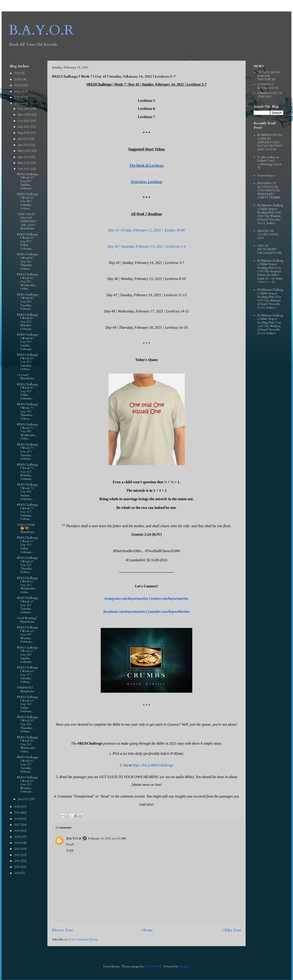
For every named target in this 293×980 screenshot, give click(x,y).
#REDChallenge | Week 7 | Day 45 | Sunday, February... (28, 492)
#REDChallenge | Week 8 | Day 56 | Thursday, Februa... (28, 261)
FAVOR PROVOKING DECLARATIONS (270, 249)
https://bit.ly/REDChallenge (153, 765)
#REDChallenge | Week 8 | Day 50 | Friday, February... (28, 391)
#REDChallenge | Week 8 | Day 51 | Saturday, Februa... (28, 362)
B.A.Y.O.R (41, 30)
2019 (18, 813)
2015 (18, 837)
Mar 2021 (24, 163)
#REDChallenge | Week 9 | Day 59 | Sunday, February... (28, 181)
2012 (18, 855)
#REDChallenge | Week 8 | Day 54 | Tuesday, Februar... (28, 302)
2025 (18, 79)
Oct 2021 (24, 121)
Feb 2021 (24, 169)
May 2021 (25, 151)
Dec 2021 (24, 109)
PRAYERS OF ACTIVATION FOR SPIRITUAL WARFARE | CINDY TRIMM (269, 190)
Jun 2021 (24, 145)
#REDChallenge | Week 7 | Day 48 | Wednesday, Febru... (28, 432)
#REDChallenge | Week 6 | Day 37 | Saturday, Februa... (28, 675)
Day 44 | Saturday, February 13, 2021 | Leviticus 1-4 (146, 246)
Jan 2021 (24, 799)
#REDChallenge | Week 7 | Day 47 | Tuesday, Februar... (28, 452)
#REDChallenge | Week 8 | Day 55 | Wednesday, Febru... (28, 282)
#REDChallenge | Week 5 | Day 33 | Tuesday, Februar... (28, 764)
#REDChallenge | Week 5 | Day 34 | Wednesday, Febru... (28, 744)
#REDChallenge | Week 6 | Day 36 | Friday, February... (28, 704)
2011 (18, 861)
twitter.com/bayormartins (170, 599)
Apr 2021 (24, 157)
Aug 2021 (24, 133)
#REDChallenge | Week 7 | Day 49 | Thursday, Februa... (28, 411)
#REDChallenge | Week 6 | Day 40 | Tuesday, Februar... (28, 605)
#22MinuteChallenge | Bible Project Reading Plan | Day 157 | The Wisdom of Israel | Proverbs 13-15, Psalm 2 (270, 299)
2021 (18, 103)
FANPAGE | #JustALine (26, 690)
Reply (70, 850)
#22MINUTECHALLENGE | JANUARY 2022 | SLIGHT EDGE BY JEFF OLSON (270, 142)
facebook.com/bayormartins (125, 612)
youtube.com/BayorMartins (169, 612)
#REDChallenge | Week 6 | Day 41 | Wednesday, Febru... (28, 585)
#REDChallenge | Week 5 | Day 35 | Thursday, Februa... (28, 724)
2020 (18, 807)
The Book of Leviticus (146, 165)
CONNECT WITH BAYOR (268, 86)
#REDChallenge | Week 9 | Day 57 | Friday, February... (28, 242)
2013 (18, 849)
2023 (18, 91)
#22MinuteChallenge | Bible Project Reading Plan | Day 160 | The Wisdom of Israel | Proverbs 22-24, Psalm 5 (270, 324)
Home (147, 930)
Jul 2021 (23, 139)
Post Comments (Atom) (83, 939)
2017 (18, 825)
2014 (18, 843)
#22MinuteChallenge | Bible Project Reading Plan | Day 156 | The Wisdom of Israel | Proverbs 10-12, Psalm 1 (270, 214)
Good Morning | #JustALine (27, 620)
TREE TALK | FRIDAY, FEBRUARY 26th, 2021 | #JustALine (27, 221)
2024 (18, 85)
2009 (18, 873)
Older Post (232, 930)
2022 (18, 98)
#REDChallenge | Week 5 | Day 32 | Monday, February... (28, 785)
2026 (18, 73)
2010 (18, 867)
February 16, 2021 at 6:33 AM (107, 839)
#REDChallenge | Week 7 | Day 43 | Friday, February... (28, 545)
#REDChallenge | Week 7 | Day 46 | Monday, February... (28, 472)
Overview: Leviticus (146, 182)
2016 (18, 831)
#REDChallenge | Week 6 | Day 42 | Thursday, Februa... (28, 565)
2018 (18, 819)
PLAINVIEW (153, 966)
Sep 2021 (24, 127)
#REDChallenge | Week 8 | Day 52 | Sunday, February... (28, 342)
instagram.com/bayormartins (126, 599)
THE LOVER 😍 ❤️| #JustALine (26, 528)
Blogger (184, 966)
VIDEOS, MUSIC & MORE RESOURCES (269, 76)
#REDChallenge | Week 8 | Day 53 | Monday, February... (28, 322)
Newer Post (62, 930)
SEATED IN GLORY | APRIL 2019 (268, 235)
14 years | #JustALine (26, 377)
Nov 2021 (25, 115)
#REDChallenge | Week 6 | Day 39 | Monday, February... (28, 635)
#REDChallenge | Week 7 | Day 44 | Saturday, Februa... (28, 512)
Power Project (266, 176)
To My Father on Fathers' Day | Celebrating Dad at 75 (269, 163)
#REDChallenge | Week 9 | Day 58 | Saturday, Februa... (28, 201)
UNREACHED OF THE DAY (270, 95)
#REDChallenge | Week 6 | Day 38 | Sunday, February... (28, 655)
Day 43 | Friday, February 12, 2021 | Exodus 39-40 (147, 230)
